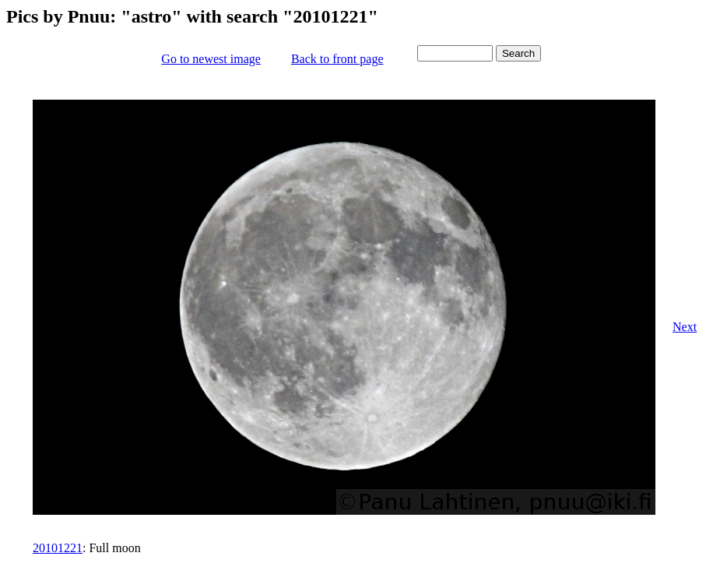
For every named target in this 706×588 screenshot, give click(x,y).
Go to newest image (211, 59)
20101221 (58, 548)
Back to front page (337, 59)
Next (685, 327)
